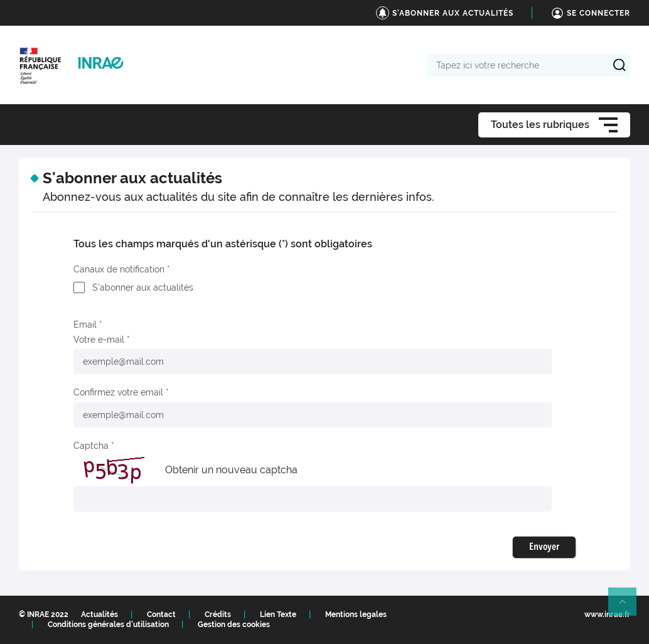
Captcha (91, 446)
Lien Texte (278, 614)
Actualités (99, 614)
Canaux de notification (119, 269)
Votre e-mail (99, 340)
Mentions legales (356, 614)
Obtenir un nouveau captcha (231, 470)
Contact (161, 614)
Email (85, 325)
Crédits (218, 614)
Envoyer (544, 547)
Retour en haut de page (628, 607)
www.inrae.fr (607, 614)
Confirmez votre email (118, 392)
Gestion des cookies (234, 625)
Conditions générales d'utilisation (108, 625)
